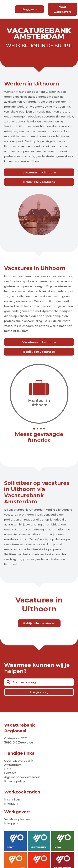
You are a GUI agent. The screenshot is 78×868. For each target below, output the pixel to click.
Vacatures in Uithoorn (39, 172)
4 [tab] (44, 429)
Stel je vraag (39, 692)
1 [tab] (34, 429)
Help (8, 769)
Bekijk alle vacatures (39, 182)
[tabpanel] (39, 394)
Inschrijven (13, 799)
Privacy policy (15, 781)
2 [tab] (37, 429)
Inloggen (29, 9)
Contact (10, 773)
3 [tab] (41, 429)
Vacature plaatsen (18, 819)
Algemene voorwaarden (22, 777)
